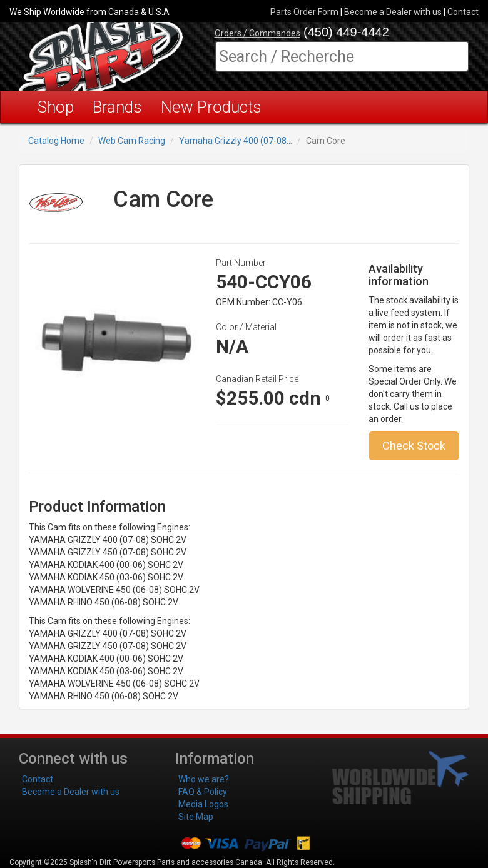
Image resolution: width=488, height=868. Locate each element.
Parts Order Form (304, 12)
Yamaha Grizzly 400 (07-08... (236, 141)
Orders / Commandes (257, 33)
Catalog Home (56, 141)
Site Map (196, 817)
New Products (211, 107)
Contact (463, 12)
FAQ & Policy (203, 792)
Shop (56, 107)
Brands (117, 107)
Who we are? (204, 779)
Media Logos (203, 804)
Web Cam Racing (132, 141)
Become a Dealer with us (393, 12)
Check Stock (414, 446)
